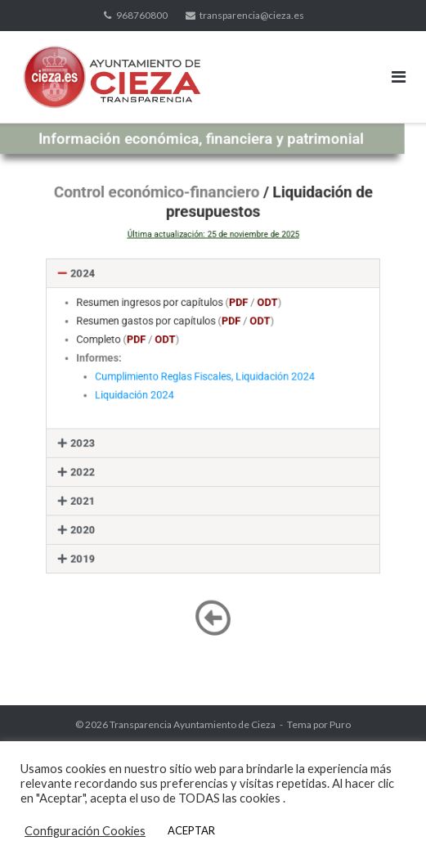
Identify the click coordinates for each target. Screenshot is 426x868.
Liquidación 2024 (143, 397)
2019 (97, 543)
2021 (97, 491)
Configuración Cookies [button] (85, 831)
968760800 (142, 15)
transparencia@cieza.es (252, 15)
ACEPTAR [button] (191, 830)
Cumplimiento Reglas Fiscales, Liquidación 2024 (206, 381)
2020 (97, 517)
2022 (97, 466)
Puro (340, 724)
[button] (213, 288)
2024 (97, 288)
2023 (97, 440)
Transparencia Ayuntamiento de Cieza (193, 724)
